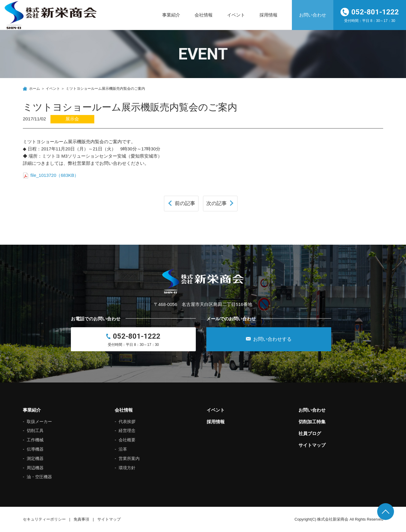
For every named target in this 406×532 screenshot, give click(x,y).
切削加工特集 (312, 422)
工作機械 (35, 440)
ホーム (35, 89)
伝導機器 (35, 449)
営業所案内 (129, 458)
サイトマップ (312, 445)
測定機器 (35, 458)
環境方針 (127, 468)
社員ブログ (310, 433)
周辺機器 (35, 468)
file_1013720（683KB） (51, 175)
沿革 (123, 449)
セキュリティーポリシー (44, 519)
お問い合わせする (269, 339)
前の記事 (185, 203)
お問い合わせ (313, 15)
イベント (236, 15)
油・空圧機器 (39, 477)
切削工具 (35, 431)
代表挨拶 (127, 422)
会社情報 (204, 15)
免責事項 (81, 519)
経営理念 (127, 431)
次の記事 (217, 203)
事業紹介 (171, 15)
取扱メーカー (39, 422)
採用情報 (268, 15)
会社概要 (127, 440)
